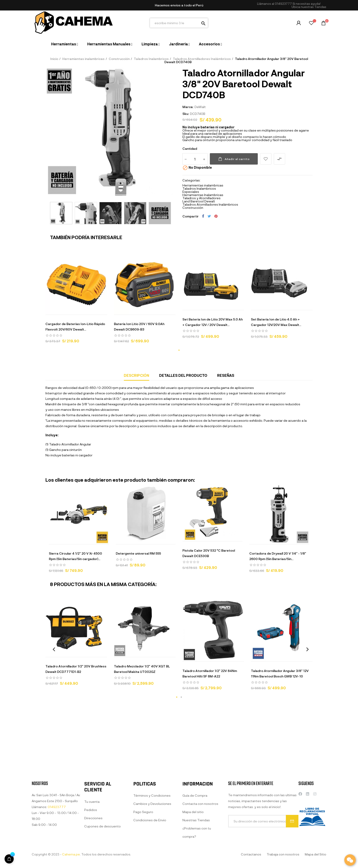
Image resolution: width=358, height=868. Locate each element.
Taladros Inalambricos (199, 188)
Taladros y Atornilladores (201, 198)
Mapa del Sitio (316, 854)
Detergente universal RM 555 (138, 553)
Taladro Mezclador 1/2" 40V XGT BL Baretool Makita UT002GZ (142, 669)
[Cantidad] (195, 159)
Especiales (191, 192)
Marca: (188, 107)
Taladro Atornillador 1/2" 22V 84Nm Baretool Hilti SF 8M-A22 (210, 673)
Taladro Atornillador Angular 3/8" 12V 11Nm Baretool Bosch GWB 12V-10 (280, 673)
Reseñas (226, 375)
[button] (309, 7)
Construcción (193, 208)
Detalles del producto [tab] (183, 375)
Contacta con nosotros (200, 859)
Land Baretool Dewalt (199, 201)
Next (306, 649)
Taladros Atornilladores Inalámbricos (210, 204)
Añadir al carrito (234, 159)
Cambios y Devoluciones (152, 859)
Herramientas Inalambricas (203, 195)
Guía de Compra (195, 851)
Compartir (203, 216)
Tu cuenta (92, 857)
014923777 (283, 4)
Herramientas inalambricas (203, 185)
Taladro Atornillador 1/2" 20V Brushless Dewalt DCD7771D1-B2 (76, 669)
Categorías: (191, 180)
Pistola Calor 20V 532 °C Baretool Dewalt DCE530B (209, 553)
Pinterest (216, 216)
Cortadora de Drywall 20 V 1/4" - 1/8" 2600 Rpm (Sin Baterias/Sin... (278, 556)
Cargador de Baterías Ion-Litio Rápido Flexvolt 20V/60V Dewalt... (75, 327)
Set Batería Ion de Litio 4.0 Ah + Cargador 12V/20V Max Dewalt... (276, 322)
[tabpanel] (76, 300)
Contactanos (251, 854)
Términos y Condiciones (152, 851)
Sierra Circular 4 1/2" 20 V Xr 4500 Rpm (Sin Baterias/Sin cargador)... (75, 556)
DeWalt (200, 107)
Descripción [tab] (136, 375)
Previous (52, 649)
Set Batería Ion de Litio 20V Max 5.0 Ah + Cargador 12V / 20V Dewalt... (213, 322)
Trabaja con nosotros (283, 854)
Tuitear (209, 216)
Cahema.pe (71, 854)
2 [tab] (181, 697)
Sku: (186, 114)
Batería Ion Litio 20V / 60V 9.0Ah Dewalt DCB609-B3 (139, 327)
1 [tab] (179, 350)
